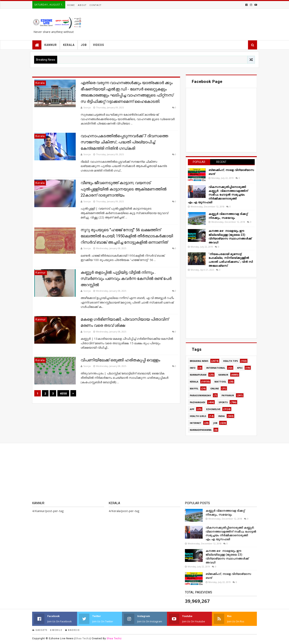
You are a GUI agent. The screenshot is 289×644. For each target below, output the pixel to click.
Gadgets (40, 630)
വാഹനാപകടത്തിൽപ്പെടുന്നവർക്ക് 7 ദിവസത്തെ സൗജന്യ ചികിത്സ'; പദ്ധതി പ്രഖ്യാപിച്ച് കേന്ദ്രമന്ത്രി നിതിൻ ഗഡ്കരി (124, 142)
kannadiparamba (201, 430)
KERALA (69, 45)
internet (196, 423)
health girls (198, 416)
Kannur (223, 375)
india (221, 416)
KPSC (240, 368)
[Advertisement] (221, 309)
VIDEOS (99, 45)
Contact (96, 5)
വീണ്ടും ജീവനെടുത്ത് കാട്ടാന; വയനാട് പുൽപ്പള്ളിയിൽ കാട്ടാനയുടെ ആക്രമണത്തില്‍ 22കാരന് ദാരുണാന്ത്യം (124, 189)
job (215, 423)
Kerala (194, 382)
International (216, 368)
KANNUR (51, 45)
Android (73, 630)
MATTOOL (220, 382)
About (82, 5)
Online (215, 388)
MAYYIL (194, 388)
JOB (84, 45)
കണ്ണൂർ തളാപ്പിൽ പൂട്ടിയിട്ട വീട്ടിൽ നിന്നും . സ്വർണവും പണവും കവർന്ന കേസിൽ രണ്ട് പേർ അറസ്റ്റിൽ (126, 279)
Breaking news (199, 361)
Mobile (56, 630)
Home (71, 5)
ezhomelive (213, 409)
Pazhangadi (198, 402)
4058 (63, 393)
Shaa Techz (83, 638)
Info (193, 368)
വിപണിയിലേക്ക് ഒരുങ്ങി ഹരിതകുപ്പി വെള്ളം (120, 360)
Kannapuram (198, 375)
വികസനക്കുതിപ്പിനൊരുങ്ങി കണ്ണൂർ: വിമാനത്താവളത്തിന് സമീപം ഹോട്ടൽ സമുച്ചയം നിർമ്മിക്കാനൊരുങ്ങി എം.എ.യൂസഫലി (218, 195)
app (192, 409)
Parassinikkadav (200, 395)
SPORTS (223, 402)
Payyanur (228, 395)
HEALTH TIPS (231, 361)
